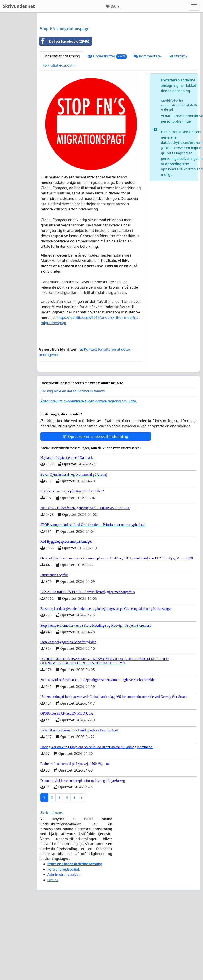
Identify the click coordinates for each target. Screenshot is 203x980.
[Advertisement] (116, 51)
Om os (53, 942)
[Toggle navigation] (194, 6)
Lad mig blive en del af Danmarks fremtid (73, 453)
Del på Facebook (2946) (64, 103)
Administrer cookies (64, 937)
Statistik (179, 118)
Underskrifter (107, 118)
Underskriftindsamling (61, 118)
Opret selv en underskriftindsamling (96, 499)
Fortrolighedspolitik (59, 127)
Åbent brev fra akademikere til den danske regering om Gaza (88, 463)
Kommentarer (148, 118)
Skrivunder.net (19, 6)
